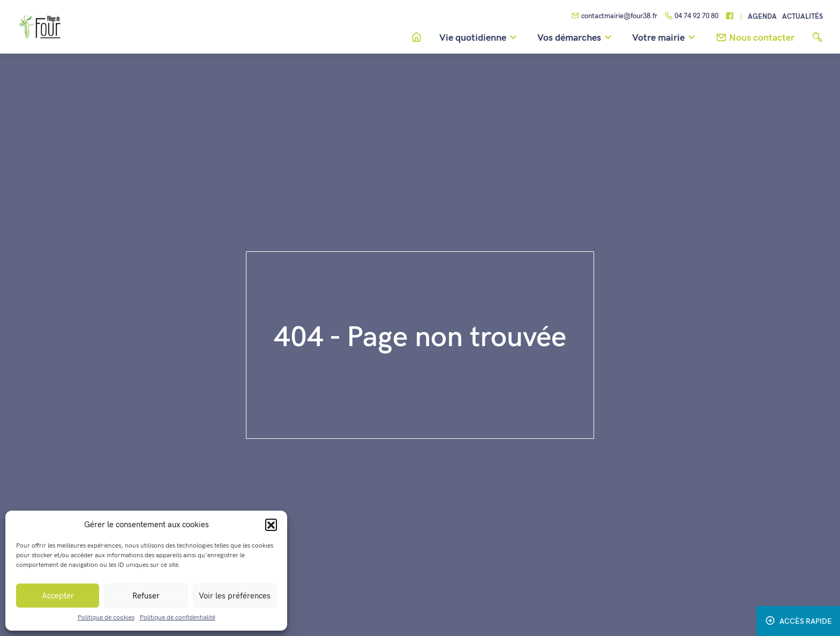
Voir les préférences (235, 596)
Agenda (762, 17)
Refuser (146, 596)
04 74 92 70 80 (691, 17)
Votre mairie (665, 38)
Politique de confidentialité (178, 618)
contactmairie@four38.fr (614, 17)
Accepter (58, 596)
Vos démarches (576, 38)
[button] (271, 525)
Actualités (802, 17)
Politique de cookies (106, 618)
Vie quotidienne (480, 38)
